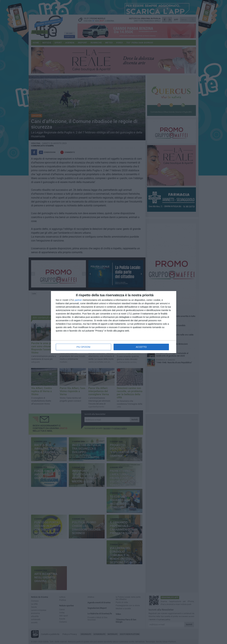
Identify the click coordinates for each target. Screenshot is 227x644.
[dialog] (114, 322)
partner (78, 300)
